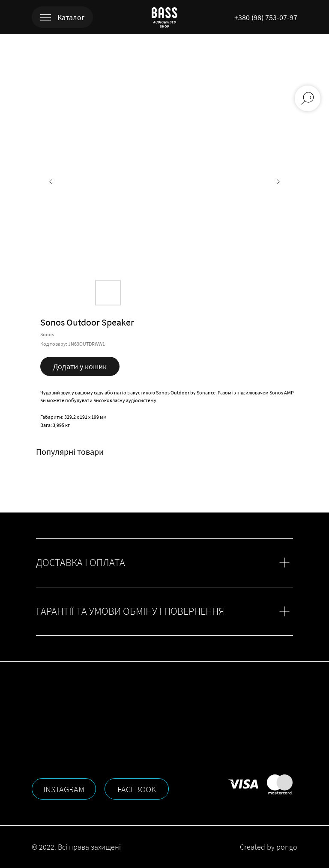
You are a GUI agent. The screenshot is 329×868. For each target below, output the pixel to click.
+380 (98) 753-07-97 (266, 17)
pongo (287, 847)
